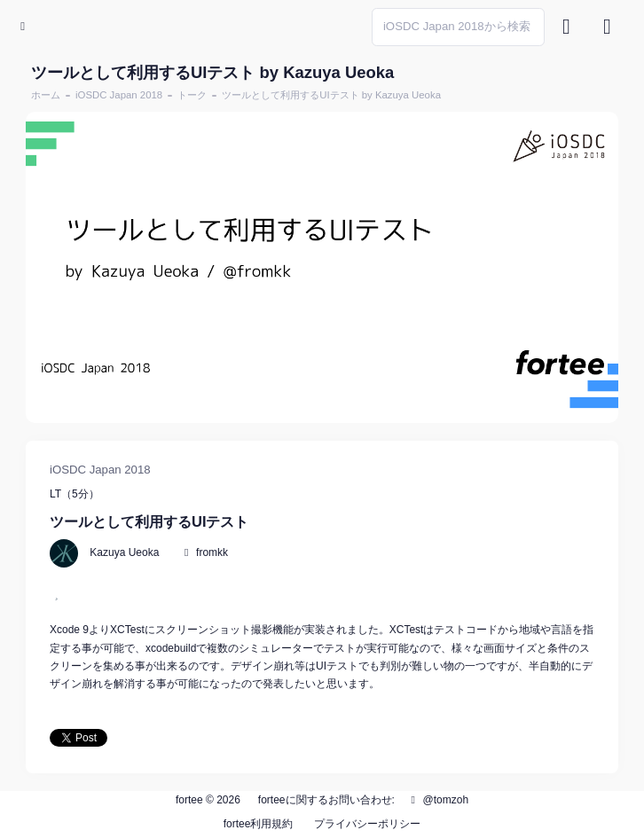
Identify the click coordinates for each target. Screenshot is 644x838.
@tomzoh (437, 800)
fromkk (212, 552)
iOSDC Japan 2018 (119, 95)
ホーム (46, 95)
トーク (192, 95)
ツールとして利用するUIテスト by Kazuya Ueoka (331, 95)
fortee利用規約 (259, 824)
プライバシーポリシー (367, 824)
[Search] (458, 27)
